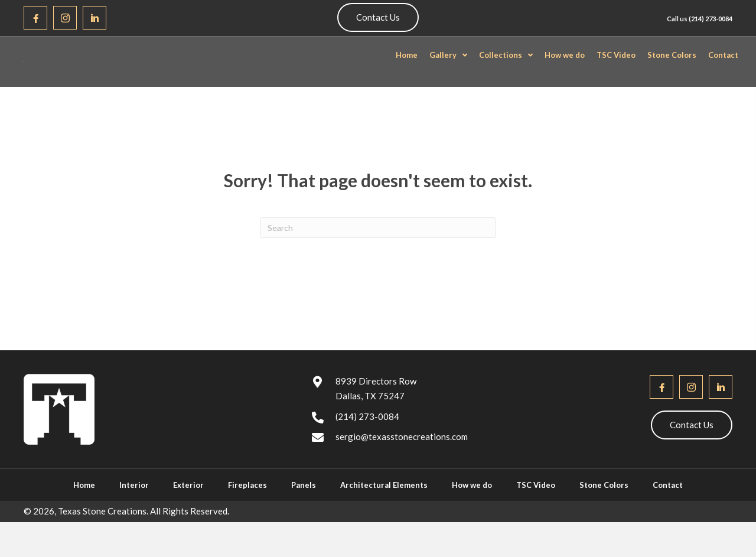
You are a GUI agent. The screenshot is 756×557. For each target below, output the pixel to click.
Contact (668, 514)
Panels (304, 514)
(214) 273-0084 (711, 19)
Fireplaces (247, 514)
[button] (35, 18)
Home (84, 514)
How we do (472, 514)
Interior (134, 514)
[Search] (378, 257)
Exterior (188, 514)
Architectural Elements (384, 514)
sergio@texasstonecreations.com (402, 465)
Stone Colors (604, 514)
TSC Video (536, 514)
